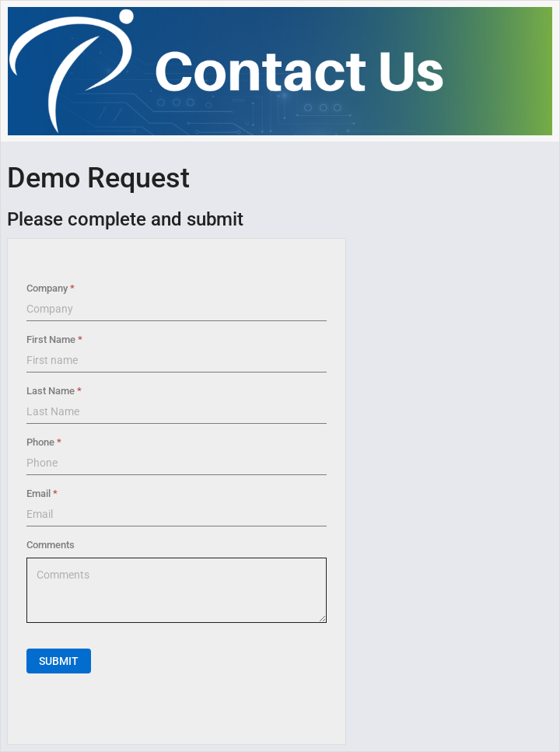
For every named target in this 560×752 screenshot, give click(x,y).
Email (38, 493)
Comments (51, 545)
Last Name (51, 391)
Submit (59, 661)
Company (47, 288)
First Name (51, 339)
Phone (40, 442)
